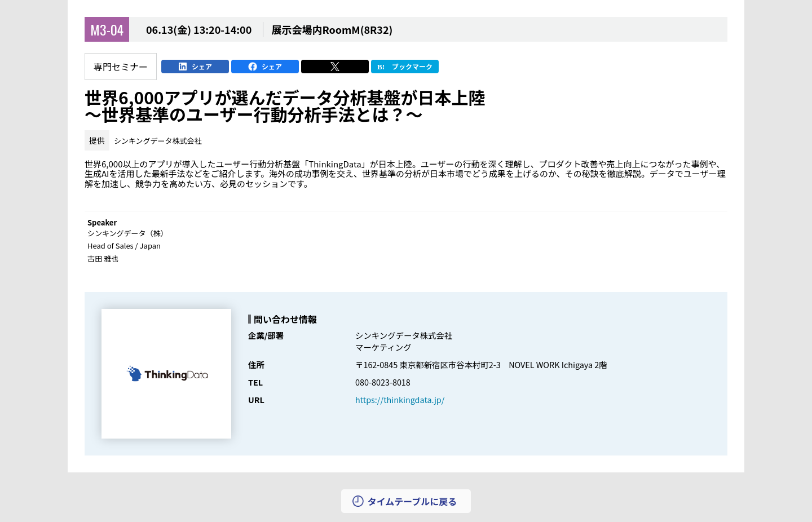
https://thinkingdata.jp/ (400, 399)
